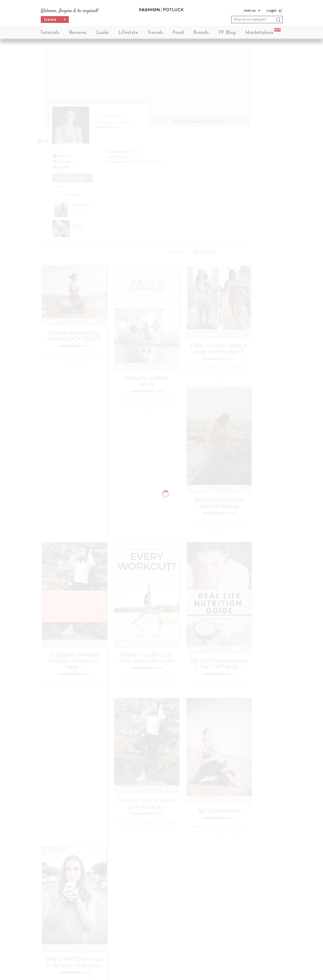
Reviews (78, 34)
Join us (250, 10)
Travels (155, 34)
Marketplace (259, 34)
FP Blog (227, 34)
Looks (103, 34)
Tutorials (50, 34)
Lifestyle (128, 34)
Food (178, 34)
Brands (201, 34)
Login (271, 10)
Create (55, 21)
